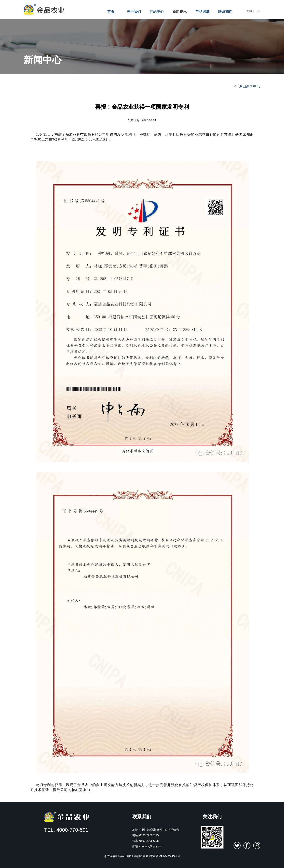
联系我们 (225, 12)
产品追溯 (202, 12)
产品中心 (157, 12)
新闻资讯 (179, 12)
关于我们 (134, 12)
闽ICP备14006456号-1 (168, 856)
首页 (111, 12)
